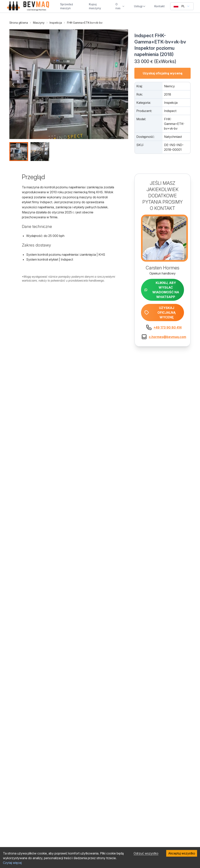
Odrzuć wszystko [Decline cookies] (146, 853)
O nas (120, 6)
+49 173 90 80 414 (168, 327)
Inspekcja (56, 23)
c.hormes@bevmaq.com (167, 337)
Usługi (140, 6)
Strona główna (19, 23)
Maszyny (39, 23)
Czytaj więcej (12, 863)
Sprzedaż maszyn (67, 6)
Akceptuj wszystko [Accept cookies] (182, 853)
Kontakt (159, 6)
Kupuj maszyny (95, 6)
